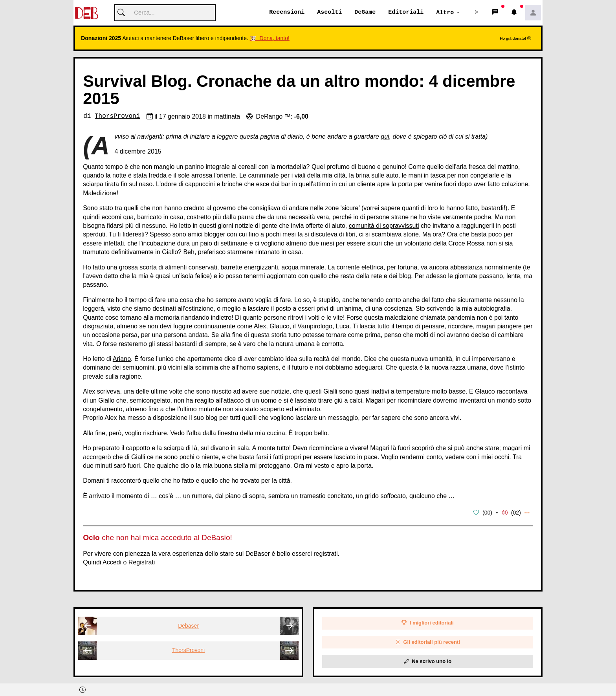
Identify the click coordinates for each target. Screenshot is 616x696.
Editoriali (406, 13)
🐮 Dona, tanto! (270, 38)
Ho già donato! (515, 39)
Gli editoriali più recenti (428, 642)
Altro (445, 13)
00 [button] (488, 513)
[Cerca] (165, 13)
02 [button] (516, 513)
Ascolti (329, 13)
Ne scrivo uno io (428, 661)
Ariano (122, 359)
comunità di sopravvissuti (384, 226)
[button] (477, 13)
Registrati (142, 562)
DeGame (365, 13)
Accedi (112, 562)
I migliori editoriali (428, 623)
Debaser (188, 626)
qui (385, 137)
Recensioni (287, 13)
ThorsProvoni (117, 117)
